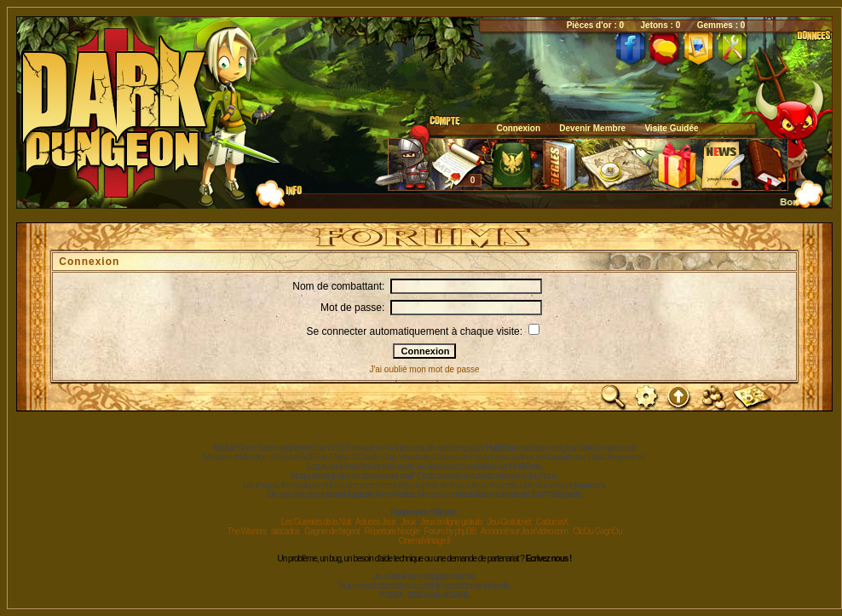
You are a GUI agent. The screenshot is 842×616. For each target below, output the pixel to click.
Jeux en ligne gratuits (451, 522)
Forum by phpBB (450, 531)
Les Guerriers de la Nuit (316, 522)
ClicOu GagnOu (597, 531)
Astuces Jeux (375, 522)
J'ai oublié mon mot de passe (424, 369)
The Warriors (247, 531)
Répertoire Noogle (391, 531)
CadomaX (552, 522)
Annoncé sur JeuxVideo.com (524, 531)
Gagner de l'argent (332, 531)
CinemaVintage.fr (424, 541)
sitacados (285, 531)
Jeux (408, 522)
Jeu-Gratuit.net (509, 522)
